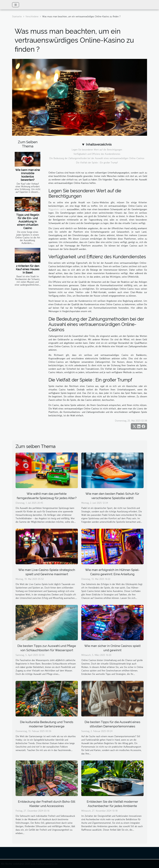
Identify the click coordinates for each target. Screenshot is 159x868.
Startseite (17, 16)
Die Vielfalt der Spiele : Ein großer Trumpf (97, 163)
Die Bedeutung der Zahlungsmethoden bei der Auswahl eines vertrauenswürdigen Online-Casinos (97, 158)
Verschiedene (32, 16)
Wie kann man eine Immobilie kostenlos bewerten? (28, 175)
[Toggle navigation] (16, 5)
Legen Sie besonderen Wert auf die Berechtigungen (97, 150)
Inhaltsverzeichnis (99, 144)
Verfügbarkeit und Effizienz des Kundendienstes (97, 154)
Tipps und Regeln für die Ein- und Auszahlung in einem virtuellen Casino (28, 221)
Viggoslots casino (57, 209)
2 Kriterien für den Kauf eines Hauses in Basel (28, 269)
